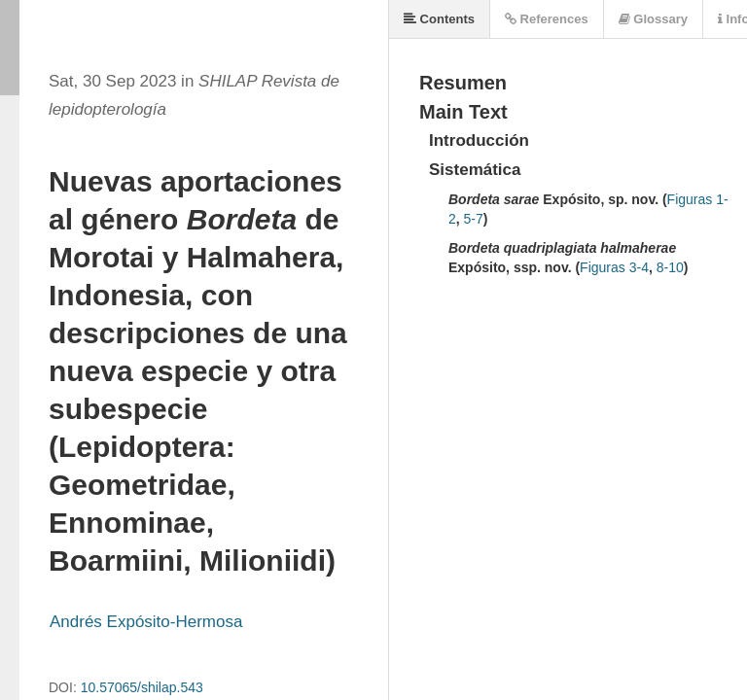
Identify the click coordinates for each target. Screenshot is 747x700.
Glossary (653, 19)
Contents (439, 19)
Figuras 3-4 (614, 267)
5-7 (474, 219)
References (547, 19)
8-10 (670, 267)
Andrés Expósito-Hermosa (146, 622)
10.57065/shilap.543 (142, 687)
